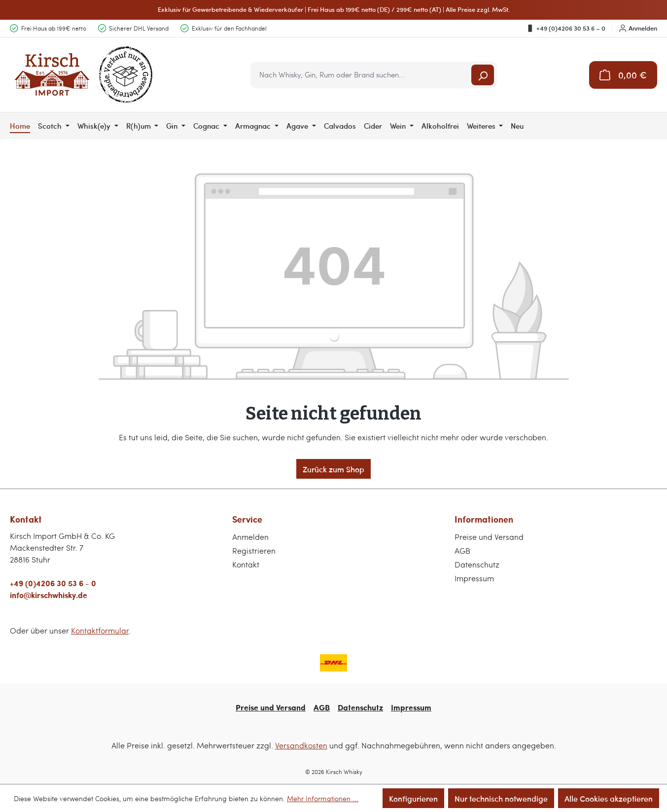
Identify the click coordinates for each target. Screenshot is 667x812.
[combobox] (362, 75)
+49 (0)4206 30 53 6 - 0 (53, 583)
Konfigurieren (413, 798)
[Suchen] (483, 75)
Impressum (474, 578)
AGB (462, 550)
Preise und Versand (489, 537)
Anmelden (638, 28)
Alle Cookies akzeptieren (609, 798)
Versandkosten (301, 745)
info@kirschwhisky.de (49, 595)
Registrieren (254, 550)
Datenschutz (477, 564)
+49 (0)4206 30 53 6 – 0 (566, 28)
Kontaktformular (100, 630)
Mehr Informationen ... (323, 798)
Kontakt (246, 564)
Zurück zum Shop (333, 469)
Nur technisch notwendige (501, 798)
